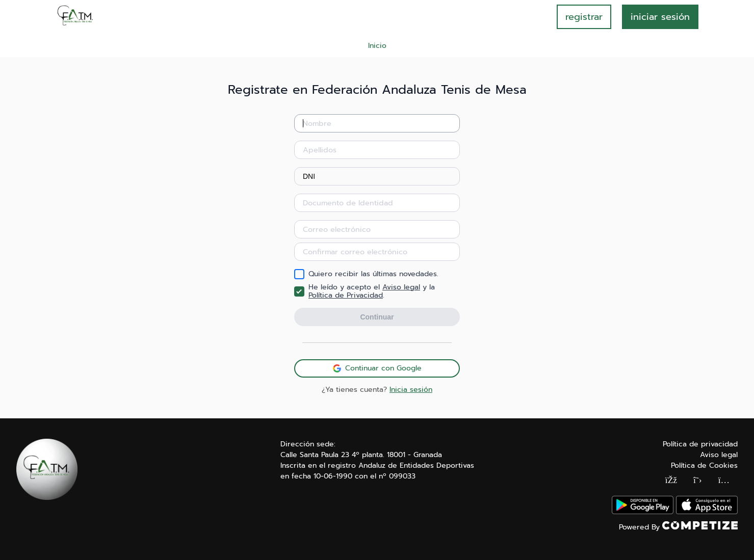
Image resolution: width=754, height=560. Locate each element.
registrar (584, 17)
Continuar (377, 317)
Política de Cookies (704, 465)
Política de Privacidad (346, 295)
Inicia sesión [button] (411, 390)
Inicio (377, 46)
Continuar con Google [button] (377, 368)
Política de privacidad (700, 444)
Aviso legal (401, 287)
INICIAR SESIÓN (660, 17)
